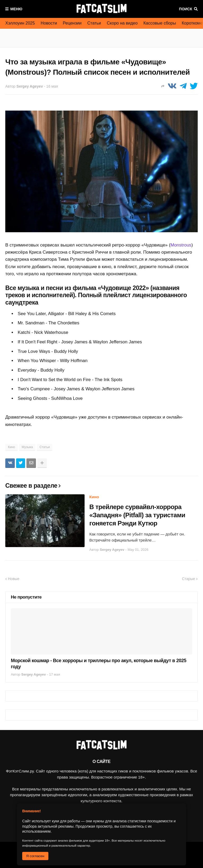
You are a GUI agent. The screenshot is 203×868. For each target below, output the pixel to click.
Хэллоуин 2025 (20, 23)
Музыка (27, 447)
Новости (49, 23)
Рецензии (72, 23)
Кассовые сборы (160, 23)
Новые (14, 579)
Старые (188, 579)
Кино (11, 447)
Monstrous (181, 245)
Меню (16, 9)
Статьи (94, 23)
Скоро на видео (122, 23)
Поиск (186, 9)
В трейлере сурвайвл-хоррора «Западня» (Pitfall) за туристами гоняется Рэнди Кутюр (137, 515)
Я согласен (35, 856)
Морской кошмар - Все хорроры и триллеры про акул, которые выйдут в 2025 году (99, 664)
